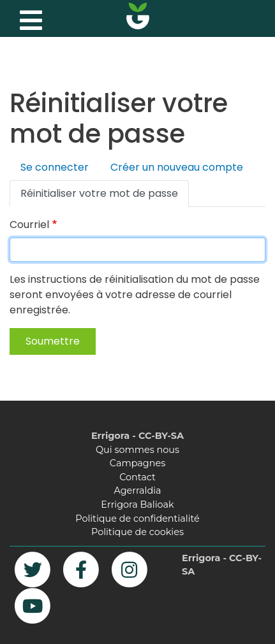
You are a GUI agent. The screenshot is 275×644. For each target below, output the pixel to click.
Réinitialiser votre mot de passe (99, 193)
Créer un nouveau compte (177, 167)
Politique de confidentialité (137, 519)
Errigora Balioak (137, 504)
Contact (137, 477)
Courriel (29, 225)
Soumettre (53, 341)
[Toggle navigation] (29, 17)
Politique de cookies (137, 532)
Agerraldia (137, 490)
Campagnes (137, 463)
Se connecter (55, 167)
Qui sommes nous (137, 450)
